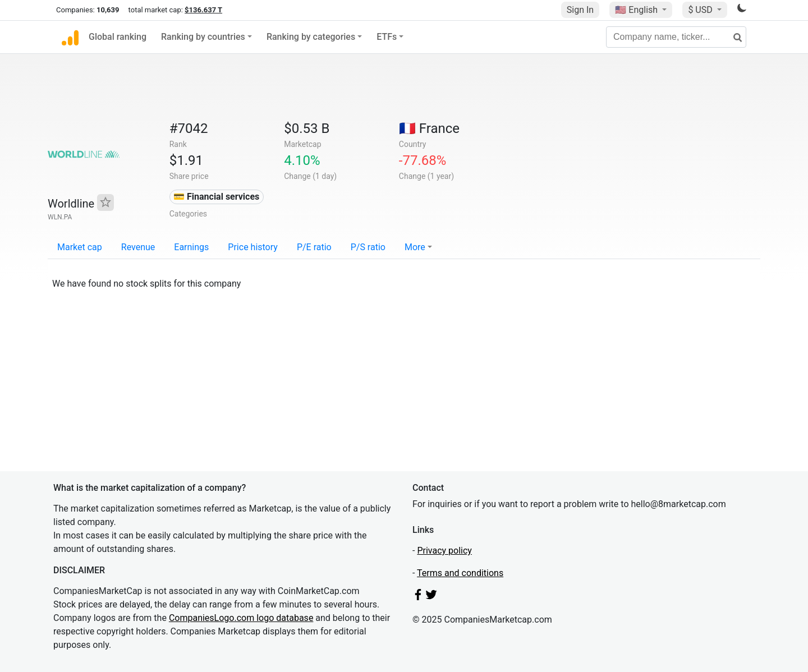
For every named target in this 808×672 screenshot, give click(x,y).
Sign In (580, 10)
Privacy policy (444, 551)
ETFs (387, 37)
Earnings (191, 247)
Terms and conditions (460, 573)
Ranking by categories (311, 37)
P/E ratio (314, 247)
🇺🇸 (637, 10)
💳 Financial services (216, 197)
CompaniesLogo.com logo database (241, 618)
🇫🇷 (429, 128)
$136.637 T (203, 10)
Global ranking (118, 37)
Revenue (138, 247)
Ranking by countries (203, 37)
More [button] (415, 247)
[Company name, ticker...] (676, 37)
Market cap (80, 247)
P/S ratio (368, 247)
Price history (253, 247)
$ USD (701, 10)
